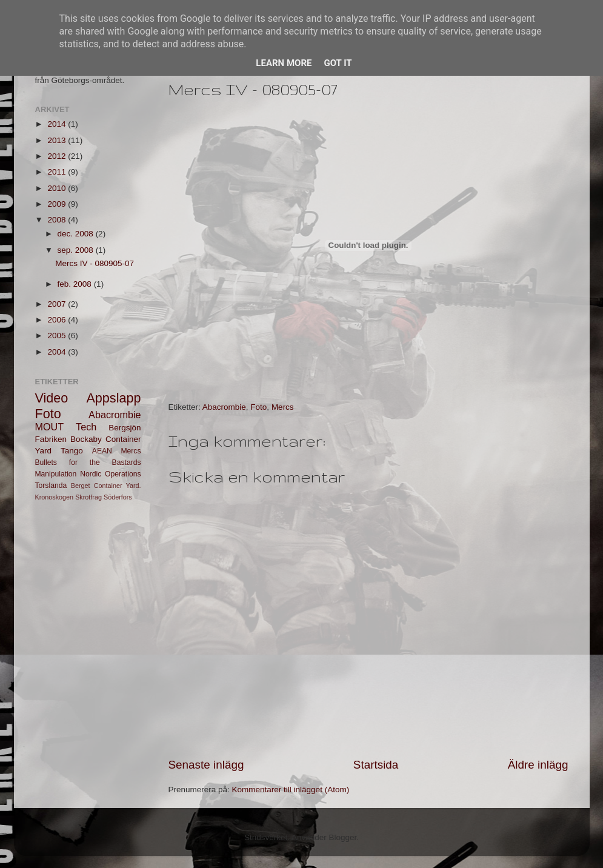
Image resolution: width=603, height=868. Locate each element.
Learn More (284, 63)
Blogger (343, 837)
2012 (58, 156)
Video (52, 398)
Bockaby (86, 439)
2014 (58, 124)
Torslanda (51, 486)
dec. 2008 (77, 234)
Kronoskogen (55, 497)
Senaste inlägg (206, 765)
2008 (58, 220)
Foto (258, 407)
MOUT (50, 427)
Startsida (376, 765)
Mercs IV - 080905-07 (95, 263)
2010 (58, 188)
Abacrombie (224, 407)
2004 (58, 352)
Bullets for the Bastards (88, 462)
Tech (86, 427)
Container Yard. (118, 486)
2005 (58, 336)
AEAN (102, 451)
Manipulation (56, 474)
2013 (58, 140)
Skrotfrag (88, 497)
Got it (338, 63)
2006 (58, 320)
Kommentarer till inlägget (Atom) (291, 790)
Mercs (283, 407)
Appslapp (113, 398)
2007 (58, 304)
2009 (58, 204)
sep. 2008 (77, 250)
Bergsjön (125, 428)
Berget (81, 486)
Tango (72, 451)
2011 (58, 172)
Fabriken (51, 439)
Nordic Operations (110, 474)
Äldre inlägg (538, 765)
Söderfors (118, 497)
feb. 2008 (76, 284)
